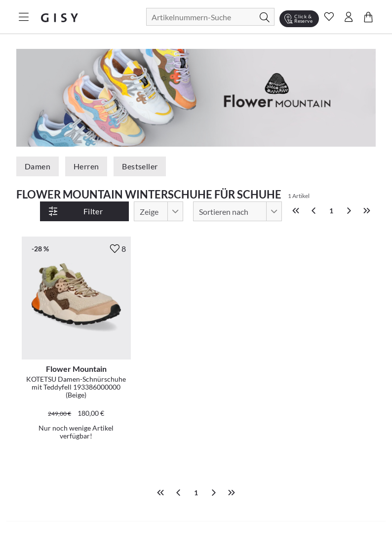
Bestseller (140, 166)
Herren (86, 166)
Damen (38, 166)
